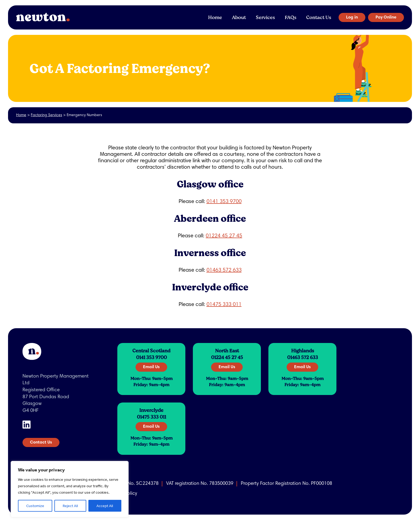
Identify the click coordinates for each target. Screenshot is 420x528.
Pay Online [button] (386, 17)
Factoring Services (46, 115)
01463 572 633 (224, 270)
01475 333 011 (224, 305)
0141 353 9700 (224, 202)
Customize (35, 506)
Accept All (105, 506)
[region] (70, 489)
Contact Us (319, 17)
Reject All (70, 506)
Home (215, 17)
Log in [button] (352, 17)
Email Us (151, 367)
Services (265, 17)
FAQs (290, 17)
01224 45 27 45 (224, 236)
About (239, 17)
